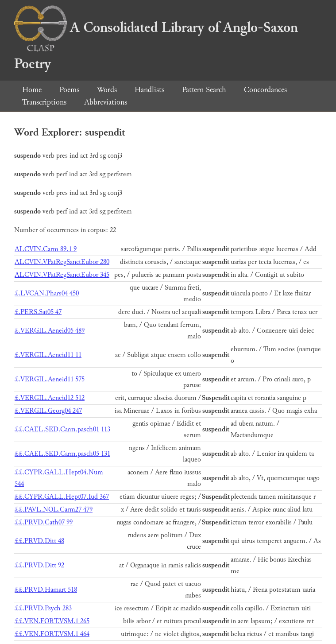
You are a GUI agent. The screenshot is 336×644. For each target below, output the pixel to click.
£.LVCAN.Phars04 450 (47, 293)
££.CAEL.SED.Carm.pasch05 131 (62, 454)
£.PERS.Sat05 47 (38, 312)
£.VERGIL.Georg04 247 (48, 411)
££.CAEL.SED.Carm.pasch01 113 (62, 429)
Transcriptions (44, 102)
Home (32, 90)
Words (107, 90)
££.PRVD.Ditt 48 (39, 541)
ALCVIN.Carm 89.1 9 (46, 249)
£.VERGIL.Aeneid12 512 (50, 398)
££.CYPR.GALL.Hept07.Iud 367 (62, 497)
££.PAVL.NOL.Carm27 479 (54, 510)
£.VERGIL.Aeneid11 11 (48, 355)
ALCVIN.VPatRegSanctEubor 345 (62, 275)
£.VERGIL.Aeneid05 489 (50, 331)
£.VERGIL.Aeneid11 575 (50, 379)
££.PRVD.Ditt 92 (39, 565)
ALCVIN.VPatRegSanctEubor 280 (62, 262)
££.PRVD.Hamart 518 (46, 590)
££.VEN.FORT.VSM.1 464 (52, 634)
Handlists (149, 90)
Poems (69, 90)
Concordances (265, 90)
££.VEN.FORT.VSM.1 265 (52, 621)
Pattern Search (204, 90)
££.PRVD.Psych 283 (43, 608)
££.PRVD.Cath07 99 (44, 522)
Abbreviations (106, 102)
